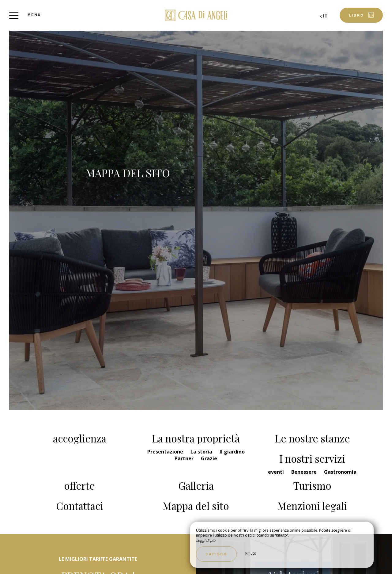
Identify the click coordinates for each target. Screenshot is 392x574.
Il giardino (232, 452)
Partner (185, 458)
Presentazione (166, 452)
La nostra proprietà (196, 438)
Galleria (196, 485)
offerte (79, 485)
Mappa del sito (196, 506)
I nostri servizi (312, 458)
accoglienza (80, 438)
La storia (202, 452)
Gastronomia (340, 472)
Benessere (305, 472)
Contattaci (80, 506)
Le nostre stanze (312, 438)
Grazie (209, 458)
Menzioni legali (312, 506)
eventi (277, 472)
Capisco (216, 554)
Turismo (312, 485)
